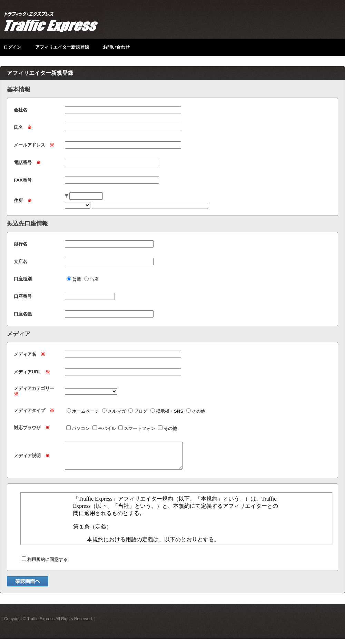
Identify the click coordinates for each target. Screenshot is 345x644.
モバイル (104, 428)
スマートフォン (137, 428)
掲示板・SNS (167, 411)
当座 (91, 279)
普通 (74, 279)
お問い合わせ (116, 47)
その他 (196, 411)
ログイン (12, 47)
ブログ (138, 411)
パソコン (78, 428)
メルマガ (114, 411)
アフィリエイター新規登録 (62, 47)
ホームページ (83, 411)
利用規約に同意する (45, 565)
